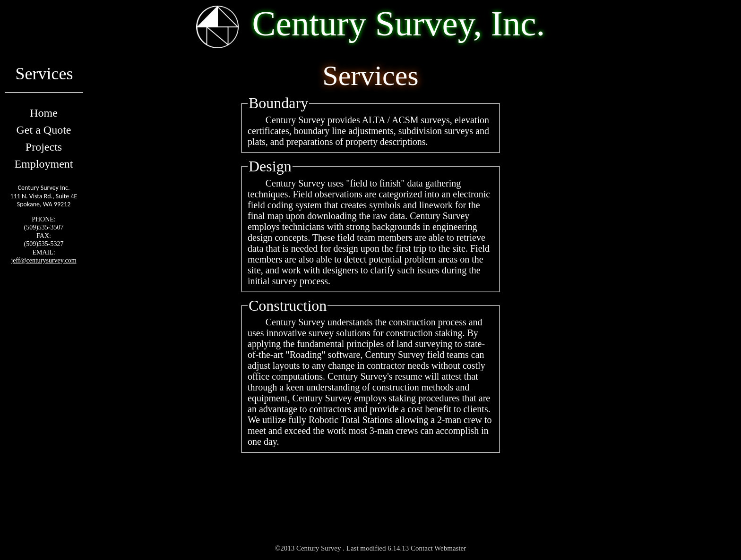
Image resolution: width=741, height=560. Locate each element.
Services (44, 79)
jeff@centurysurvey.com (43, 260)
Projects (44, 147)
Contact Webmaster (438, 548)
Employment (44, 164)
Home (44, 113)
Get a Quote (44, 130)
